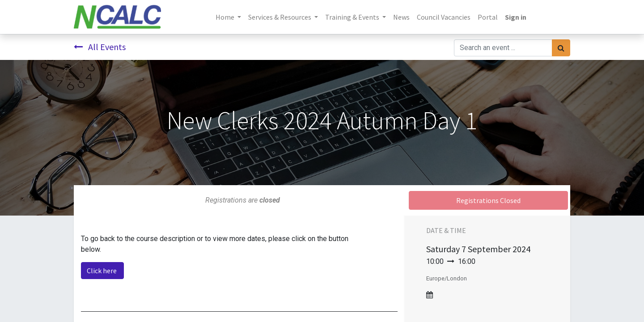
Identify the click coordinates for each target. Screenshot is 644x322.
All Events (100, 47)
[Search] (561, 48)
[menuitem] (401, 17)
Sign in (516, 17)
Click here (102, 271)
